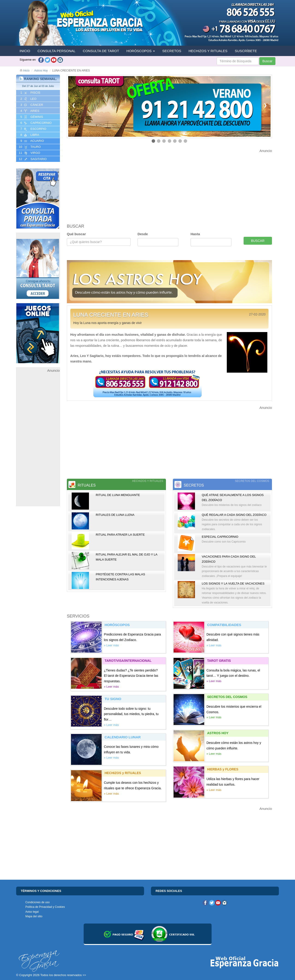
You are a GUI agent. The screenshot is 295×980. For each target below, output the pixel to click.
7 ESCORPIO (33, 129)
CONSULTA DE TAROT (101, 51)
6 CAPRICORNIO (36, 123)
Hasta (195, 234)
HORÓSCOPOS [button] (141, 51)
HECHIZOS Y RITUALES (208, 51)
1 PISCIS (30, 93)
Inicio (25, 71)
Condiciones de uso (37, 902)
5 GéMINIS (31, 117)
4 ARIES (29, 111)
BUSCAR (258, 241)
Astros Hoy (41, 71)
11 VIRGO (29, 153)
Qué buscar (76, 234)
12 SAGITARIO (32, 159)
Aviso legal (32, 912)
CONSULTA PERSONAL (57, 51)
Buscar (267, 61)
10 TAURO (29, 147)
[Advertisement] (38, 442)
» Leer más (111, 645)
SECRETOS (172, 51)
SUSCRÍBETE (246, 51)
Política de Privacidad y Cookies (45, 907)
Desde (143, 234)
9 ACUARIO (32, 141)
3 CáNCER (31, 105)
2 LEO (28, 99)
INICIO (25, 51)
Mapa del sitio (34, 916)
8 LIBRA (29, 135)
